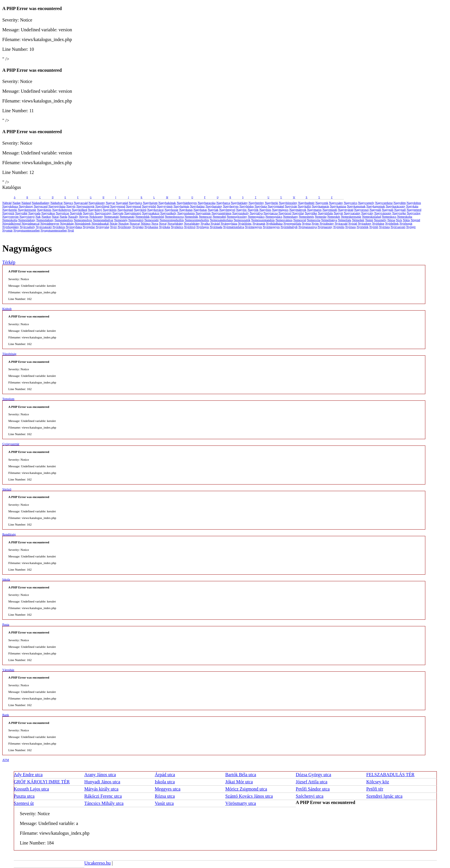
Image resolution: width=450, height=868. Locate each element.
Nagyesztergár (85, 206)
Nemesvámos (284, 220)
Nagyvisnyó (27, 216)
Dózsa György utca (314, 775)
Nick (399, 220)
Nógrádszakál (100, 223)
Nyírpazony (325, 227)
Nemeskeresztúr (351, 216)
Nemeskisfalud (371, 216)
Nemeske (321, 216)
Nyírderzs (59, 227)
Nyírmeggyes (254, 227)
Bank (6, 715)
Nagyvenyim (10, 216)
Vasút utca (164, 803)
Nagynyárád (346, 210)
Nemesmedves (64, 220)
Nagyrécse (62, 213)
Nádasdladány (40, 203)
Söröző (7, 489)
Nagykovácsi (155, 210)
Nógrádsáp (67, 223)
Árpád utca (165, 775)
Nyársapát (259, 223)
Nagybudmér (306, 203)
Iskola (6, 579)
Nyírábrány (327, 223)
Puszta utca (24, 796)
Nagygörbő (149, 206)
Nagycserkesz (384, 203)
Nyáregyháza (229, 223)
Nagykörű (140, 210)
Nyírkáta (164, 227)
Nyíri (114, 227)
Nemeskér (334, 216)
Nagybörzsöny (288, 203)
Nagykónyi (95, 210)
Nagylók (253, 210)
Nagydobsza (10, 206)
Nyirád (353, 223)
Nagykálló (304, 206)
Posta (6, 624)
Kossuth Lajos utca (31, 789)
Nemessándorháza (221, 220)
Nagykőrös (110, 210)
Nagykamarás (320, 206)
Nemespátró (136, 220)
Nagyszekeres (186, 213)
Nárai (55, 216)
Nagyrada (34, 213)
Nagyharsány (214, 206)
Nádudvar (56, 203)
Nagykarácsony (395, 206)
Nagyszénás (203, 213)
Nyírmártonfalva (234, 227)
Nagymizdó (330, 210)
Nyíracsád (341, 223)
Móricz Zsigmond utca (246, 789)
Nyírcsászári (44, 227)
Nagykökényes (62, 210)
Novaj (163, 223)
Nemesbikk (142, 216)
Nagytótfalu (325, 213)
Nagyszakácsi (151, 213)
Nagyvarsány (352, 213)
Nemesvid (300, 220)
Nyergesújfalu (292, 223)
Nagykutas (186, 210)
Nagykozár (171, 210)
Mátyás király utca (101, 789)
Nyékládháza (274, 223)
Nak (38, 216)
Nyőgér (411, 227)
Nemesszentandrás (263, 220)
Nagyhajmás (181, 206)
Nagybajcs (135, 203)
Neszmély (380, 220)
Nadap (17, 203)
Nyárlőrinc (245, 223)
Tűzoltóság (9, 354)
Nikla (406, 220)
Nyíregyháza (74, 227)
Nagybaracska (207, 203)
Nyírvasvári (398, 227)
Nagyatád (122, 203)
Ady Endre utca (28, 775)
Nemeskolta (405, 216)
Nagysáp (118, 213)
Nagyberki (271, 203)
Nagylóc (242, 210)
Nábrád (7, 203)
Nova (155, 223)
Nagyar (110, 203)
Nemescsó (205, 216)
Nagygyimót (165, 206)
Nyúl (71, 230)
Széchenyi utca (310, 796)
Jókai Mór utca (239, 782)
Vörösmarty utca (241, 803)
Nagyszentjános (222, 213)
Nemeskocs (389, 216)
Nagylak (213, 210)
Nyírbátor (378, 223)
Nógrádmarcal (31, 223)
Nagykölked (79, 210)
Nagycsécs (351, 203)
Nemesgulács (256, 216)
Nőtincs (146, 223)
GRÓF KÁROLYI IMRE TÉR (42, 782)
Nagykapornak (356, 206)
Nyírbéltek (392, 223)
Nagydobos (414, 203)
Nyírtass (351, 227)
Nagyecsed (40, 206)
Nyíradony (365, 223)
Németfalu (344, 220)
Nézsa (391, 220)
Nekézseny (96, 216)
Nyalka (205, 223)
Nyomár (7, 230)
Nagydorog (26, 206)
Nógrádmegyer (50, 223)
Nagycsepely (366, 203)
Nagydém (400, 203)
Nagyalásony (97, 203)
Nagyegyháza (57, 206)
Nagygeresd (118, 206)
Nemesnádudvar (103, 220)
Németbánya (329, 220)
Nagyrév (88, 213)
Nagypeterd (414, 210)
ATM (6, 760)
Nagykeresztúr (27, 210)
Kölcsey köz (378, 782)
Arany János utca (100, 775)
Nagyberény (256, 203)
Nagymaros (314, 210)
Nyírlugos (203, 227)
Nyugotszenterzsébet (27, 230)
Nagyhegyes (231, 206)
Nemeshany (290, 216)
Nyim (315, 223)
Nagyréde (76, 213)
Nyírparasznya (308, 227)
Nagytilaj (298, 213)
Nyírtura (384, 227)
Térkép (9, 262)
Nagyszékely (168, 213)
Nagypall (400, 210)
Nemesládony (27, 220)
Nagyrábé (21, 213)
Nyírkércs (177, 227)
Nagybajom (150, 203)
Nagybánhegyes (187, 203)
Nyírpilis (339, 227)
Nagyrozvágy (103, 213)
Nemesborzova (174, 216)
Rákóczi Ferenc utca (103, 796)
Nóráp (114, 223)
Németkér (358, 220)
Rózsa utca (165, 796)
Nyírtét (374, 227)
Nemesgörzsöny (237, 216)
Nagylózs (265, 210)
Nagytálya (256, 213)
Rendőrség (9, 534)
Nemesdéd (219, 216)
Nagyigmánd (276, 206)
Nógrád (415, 220)
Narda (64, 216)
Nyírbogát (406, 223)
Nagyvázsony (383, 213)
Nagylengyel (227, 210)
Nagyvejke (399, 213)
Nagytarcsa (270, 213)
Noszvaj (135, 223)
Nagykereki (10, 210)
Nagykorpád (125, 210)
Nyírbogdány (11, 227)
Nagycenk (322, 203)
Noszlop (124, 223)
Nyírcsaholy (28, 227)
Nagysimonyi (133, 213)
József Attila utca (312, 782)
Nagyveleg (414, 213)
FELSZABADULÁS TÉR (390, 775)
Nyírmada (216, 227)
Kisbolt (7, 309)
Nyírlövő (190, 227)
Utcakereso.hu (98, 863)
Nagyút (338, 213)
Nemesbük (191, 216)
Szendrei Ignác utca (384, 796)
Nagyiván (291, 206)
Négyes (84, 216)
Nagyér (71, 206)
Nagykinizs (44, 210)
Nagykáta (412, 206)
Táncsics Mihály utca (104, 803)
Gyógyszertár (11, 444)
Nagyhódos (247, 206)
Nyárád (215, 223)
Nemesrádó (152, 220)
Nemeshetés (306, 216)
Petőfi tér (375, 789)
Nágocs (68, 203)
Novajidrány (175, 223)
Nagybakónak (167, 203)
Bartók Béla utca (241, 775)
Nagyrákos (48, 213)
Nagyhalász (197, 206)
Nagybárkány (239, 203)
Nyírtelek (363, 227)
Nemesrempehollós (172, 220)
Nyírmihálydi (289, 227)
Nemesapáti (111, 216)
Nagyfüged (102, 206)
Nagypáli (375, 210)
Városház (8, 670)
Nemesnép (121, 220)
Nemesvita (314, 220)
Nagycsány (336, 203)
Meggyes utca (167, 789)
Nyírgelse (89, 227)
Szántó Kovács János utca (249, 796)
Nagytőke (311, 213)
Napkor (46, 216)
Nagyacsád (81, 203)
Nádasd (26, 203)
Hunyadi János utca (102, 782)
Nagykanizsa (338, 206)
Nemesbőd (157, 216)
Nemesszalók (242, 220)
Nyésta (306, 223)
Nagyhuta (261, 206)
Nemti (369, 220)
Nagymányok (298, 210)
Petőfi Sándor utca (313, 789)
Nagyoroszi (361, 210)
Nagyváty (367, 213)
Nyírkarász (151, 227)
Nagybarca (223, 203)
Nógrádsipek (83, 223)
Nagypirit (8, 213)
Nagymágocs (280, 210)
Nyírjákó (138, 227)
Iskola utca (165, 782)
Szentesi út (24, 803)
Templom (8, 399)
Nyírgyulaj (102, 227)
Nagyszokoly (240, 213)
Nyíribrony (125, 227)
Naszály (73, 216)
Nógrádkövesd (11, 223)
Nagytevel (285, 213)
